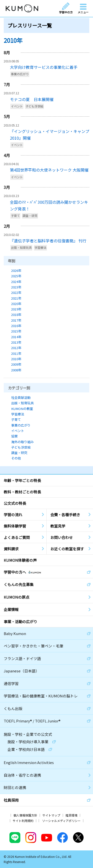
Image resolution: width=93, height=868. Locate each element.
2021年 (16, 298)
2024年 (16, 282)
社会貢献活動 (21, 397)
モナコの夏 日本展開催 (32, 99)
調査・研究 (30, 216)
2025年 (16, 276)
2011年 (16, 353)
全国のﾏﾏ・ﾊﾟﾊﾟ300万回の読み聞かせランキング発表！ (49, 205)
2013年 (16, 342)
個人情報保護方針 (25, 815)
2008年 (16, 370)
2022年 (16, 293)
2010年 (16, 359)
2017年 (16, 320)
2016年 (16, 326)
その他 (16, 458)
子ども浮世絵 (34, 106)
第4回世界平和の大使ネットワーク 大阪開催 (49, 170)
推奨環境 (71, 815)
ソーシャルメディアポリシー (61, 821)
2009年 (16, 364)
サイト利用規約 (23, 821)
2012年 (16, 348)
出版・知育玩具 (21, 248)
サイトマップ (51, 815)
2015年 (16, 331)
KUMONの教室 (22, 409)
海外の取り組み (22, 442)
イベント (17, 106)
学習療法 (40, 248)
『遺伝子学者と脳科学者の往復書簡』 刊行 (48, 241)
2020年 (16, 304)
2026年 (16, 270)
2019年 (16, 309)
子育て (15, 216)
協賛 (14, 436)
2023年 (16, 287)
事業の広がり (20, 74)
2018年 (16, 315)
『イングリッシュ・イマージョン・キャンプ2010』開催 (50, 135)
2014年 (16, 337)
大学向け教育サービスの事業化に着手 (44, 67)
